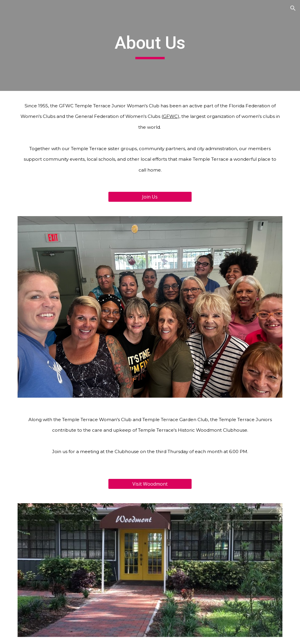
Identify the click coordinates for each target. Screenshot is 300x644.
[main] (150, 45)
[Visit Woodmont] (150, 484)
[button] (293, 8)
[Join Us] (150, 197)
